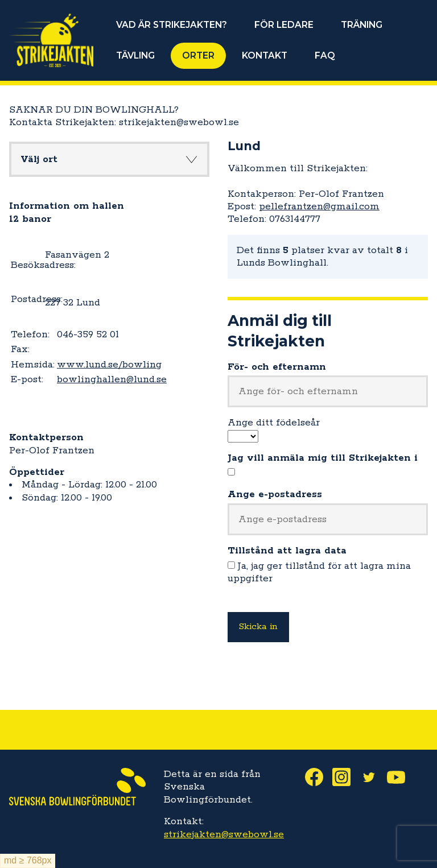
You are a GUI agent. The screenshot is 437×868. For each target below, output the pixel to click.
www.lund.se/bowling (109, 365)
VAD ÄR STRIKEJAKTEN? (172, 25)
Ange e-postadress (275, 494)
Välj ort (39, 159)
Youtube (401, 777)
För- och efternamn (277, 367)
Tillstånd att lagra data (287, 551)
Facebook (319, 777)
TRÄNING (362, 25)
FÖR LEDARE (284, 25)
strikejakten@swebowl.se (224, 834)
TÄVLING (135, 55)
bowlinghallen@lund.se (112, 379)
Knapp (191, 159)
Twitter (373, 777)
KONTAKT (265, 55)
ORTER (198, 55)
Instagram (346, 777)
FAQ (325, 55)
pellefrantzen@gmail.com (319, 206)
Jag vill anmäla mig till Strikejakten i (323, 458)
